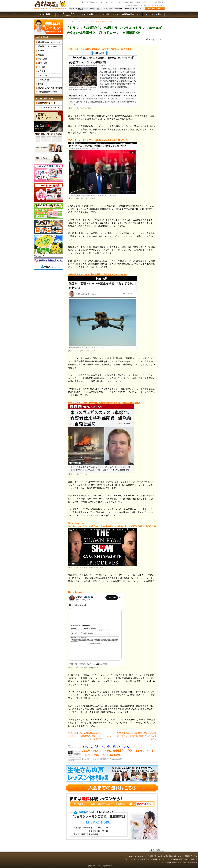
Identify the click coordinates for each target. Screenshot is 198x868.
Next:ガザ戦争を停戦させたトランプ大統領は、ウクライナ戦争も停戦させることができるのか (137, 736)
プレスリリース (130, 859)
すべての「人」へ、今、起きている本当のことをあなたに (95, 21)
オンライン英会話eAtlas (189, 863)
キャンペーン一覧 (166, 859)
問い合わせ (185, 859)
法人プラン (193, 856)
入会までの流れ (163, 856)
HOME (131, 856)
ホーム (69, 21)
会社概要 (194, 859)
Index (109, 736)
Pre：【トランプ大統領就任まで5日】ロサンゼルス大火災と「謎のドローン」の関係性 (85, 736)
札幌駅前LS (174, 863)
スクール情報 (183, 856)
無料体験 (173, 856)
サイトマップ (142, 859)
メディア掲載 (153, 859)
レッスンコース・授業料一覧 (145, 856)
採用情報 (177, 859)
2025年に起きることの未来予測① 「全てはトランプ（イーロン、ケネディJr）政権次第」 (118, 755)
